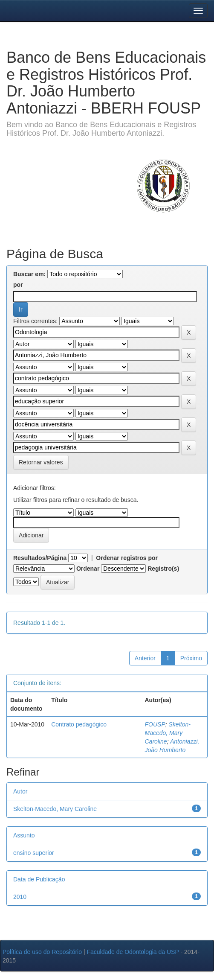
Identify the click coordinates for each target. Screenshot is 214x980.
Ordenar (88, 569)
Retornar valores (41, 462)
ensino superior (34, 853)
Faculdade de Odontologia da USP (133, 952)
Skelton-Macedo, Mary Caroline (168, 733)
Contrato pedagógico (79, 724)
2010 (20, 897)
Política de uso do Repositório (42, 952)
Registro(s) (163, 569)
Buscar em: (29, 274)
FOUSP (155, 724)
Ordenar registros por (127, 558)
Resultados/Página (40, 558)
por (18, 285)
